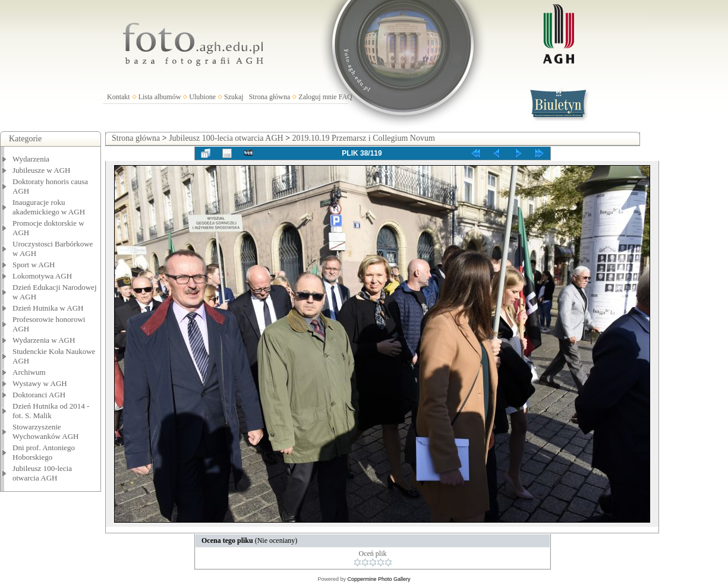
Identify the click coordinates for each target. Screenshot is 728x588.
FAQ (346, 97)
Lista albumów (160, 97)
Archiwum (29, 372)
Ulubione (202, 97)
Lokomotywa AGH (42, 276)
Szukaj (234, 97)
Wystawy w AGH (40, 383)
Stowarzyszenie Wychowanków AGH (46, 431)
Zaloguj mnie (317, 97)
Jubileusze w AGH (42, 170)
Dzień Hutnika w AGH (48, 308)
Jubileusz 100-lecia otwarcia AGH (42, 473)
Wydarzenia (31, 159)
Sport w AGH (34, 265)
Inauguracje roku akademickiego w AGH (49, 207)
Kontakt (119, 97)
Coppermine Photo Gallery (379, 579)
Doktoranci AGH (39, 395)
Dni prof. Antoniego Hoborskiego (44, 452)
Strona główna (270, 97)
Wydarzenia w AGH (44, 340)
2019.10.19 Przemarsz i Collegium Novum (364, 138)
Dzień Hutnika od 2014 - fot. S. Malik (51, 411)
